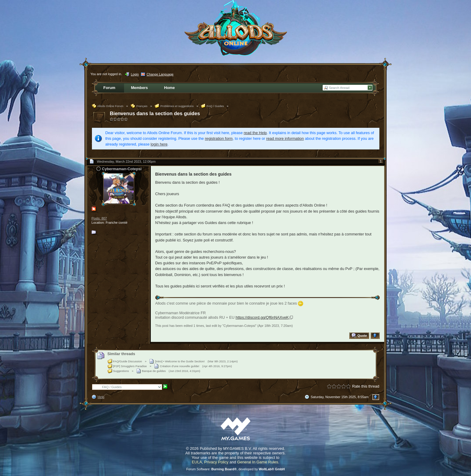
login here (159, 144)
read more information (285, 138)
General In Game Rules (258, 462)
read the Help (255, 133)
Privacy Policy (216, 462)
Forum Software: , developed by (235, 469)
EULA (197, 462)
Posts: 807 (99, 218)
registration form (219, 138)
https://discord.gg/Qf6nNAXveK (262, 317)
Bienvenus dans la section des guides (155, 114)
